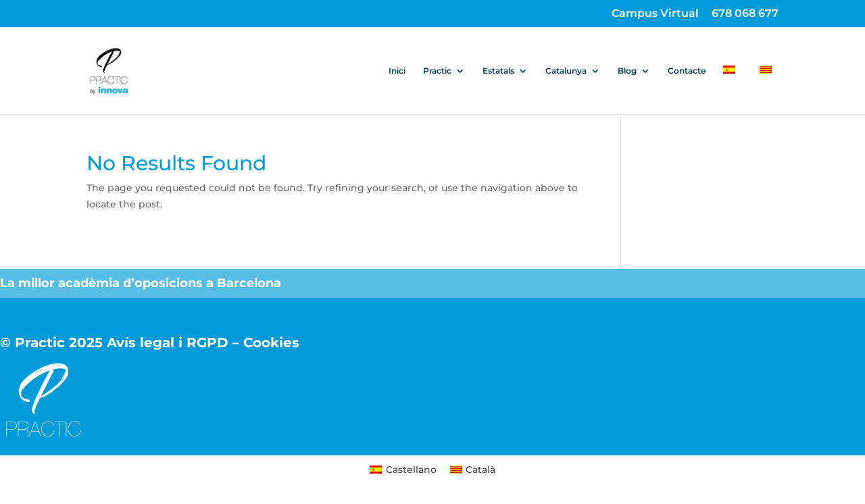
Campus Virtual (655, 14)
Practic (437, 71)
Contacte (687, 71)
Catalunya (566, 71)
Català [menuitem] (480, 470)
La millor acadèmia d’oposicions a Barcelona (142, 283)
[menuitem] (733, 90)
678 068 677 (745, 14)
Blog (627, 71)
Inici (397, 71)
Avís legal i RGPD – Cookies (203, 343)
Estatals (498, 71)
